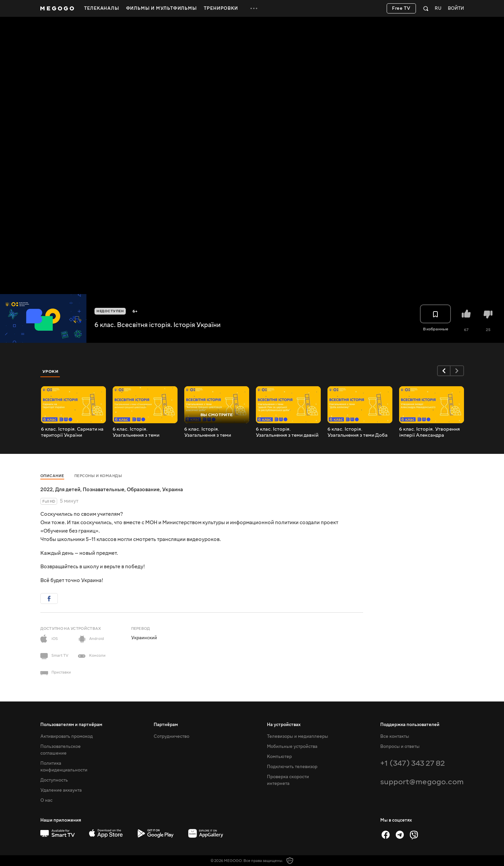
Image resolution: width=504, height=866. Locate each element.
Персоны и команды (98, 476)
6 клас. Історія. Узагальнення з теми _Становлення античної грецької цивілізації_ (140, 432)
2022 (47, 490)
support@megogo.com (422, 782)
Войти (456, 9)
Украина (172, 490)
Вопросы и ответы (400, 747)
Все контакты (395, 736)
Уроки (50, 371)
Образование (143, 490)
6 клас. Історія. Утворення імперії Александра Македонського (430, 432)
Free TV (401, 8)
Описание (52, 476)
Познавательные (104, 490)
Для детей (68, 490)
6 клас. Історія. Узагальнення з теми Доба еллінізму (358, 432)
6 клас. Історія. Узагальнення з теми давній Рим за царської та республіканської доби (287, 432)
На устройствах (284, 725)
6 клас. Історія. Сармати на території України (72, 432)
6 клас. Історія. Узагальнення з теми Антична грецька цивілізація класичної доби (217, 432)
